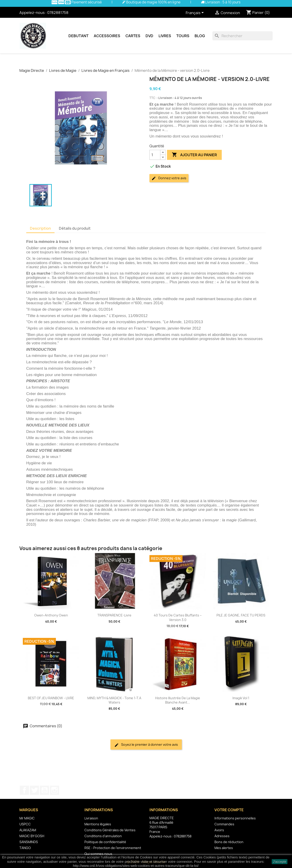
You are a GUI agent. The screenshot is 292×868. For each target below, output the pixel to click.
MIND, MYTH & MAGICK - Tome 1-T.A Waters (114, 700)
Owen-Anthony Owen (51, 615)
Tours (183, 36)
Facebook (24, 790)
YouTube (44, 790)
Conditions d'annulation (103, 836)
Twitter (34, 790)
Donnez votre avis (169, 178)
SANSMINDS (29, 842)
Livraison (91, 818)
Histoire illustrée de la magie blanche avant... (178, 700)
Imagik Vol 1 (241, 698)
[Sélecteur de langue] (196, 13)
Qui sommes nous (98, 854)
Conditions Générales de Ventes (110, 830)
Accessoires (107, 36)
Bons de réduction (229, 842)
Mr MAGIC (27, 818)
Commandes (224, 824)
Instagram (55, 790)
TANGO (25, 848)
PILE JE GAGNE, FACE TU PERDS (241, 615)
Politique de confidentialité (105, 842)
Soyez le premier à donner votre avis (146, 745)
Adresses (222, 836)
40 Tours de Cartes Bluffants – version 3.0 (178, 617)
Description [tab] (40, 228)
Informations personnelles (235, 818)
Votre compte (229, 810)
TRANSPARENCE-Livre (114, 615)
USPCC (25, 824)
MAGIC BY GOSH (32, 836)
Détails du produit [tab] (75, 228)
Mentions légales (98, 824)
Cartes (133, 36)
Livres (165, 36)
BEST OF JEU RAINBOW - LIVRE (51, 698)
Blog (200, 36)
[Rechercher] (242, 36)
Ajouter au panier (194, 155)
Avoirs (219, 830)
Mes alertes (224, 848)
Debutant (78, 36)
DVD (149, 36)
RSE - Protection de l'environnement (113, 848)
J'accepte (280, 862)
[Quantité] (155, 155)
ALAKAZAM (28, 830)
